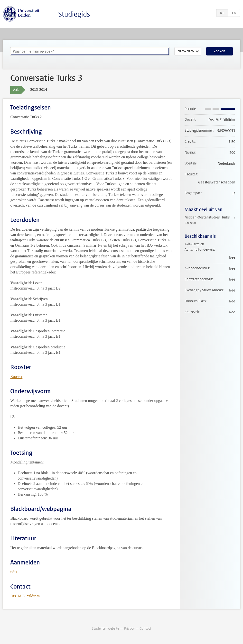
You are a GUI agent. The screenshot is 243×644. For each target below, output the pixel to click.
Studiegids (74, 14)
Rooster (16, 376)
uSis (14, 572)
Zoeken (220, 51)
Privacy (129, 629)
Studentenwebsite (105, 629)
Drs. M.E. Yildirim (25, 596)
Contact (145, 629)
